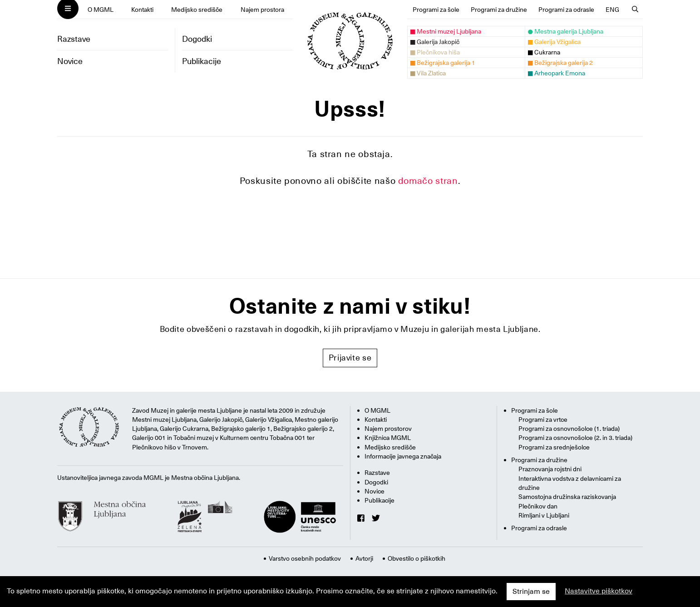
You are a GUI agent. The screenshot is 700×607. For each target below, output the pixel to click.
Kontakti (142, 10)
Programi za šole (436, 10)
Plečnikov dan (538, 506)
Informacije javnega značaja (403, 456)
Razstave (74, 39)
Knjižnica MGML (388, 438)
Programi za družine (499, 10)
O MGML (101, 10)
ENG (612, 10)
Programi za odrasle (566, 10)
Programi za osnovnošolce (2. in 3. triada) (575, 438)
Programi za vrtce (543, 419)
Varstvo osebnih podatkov (305, 558)
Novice (70, 61)
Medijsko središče (197, 10)
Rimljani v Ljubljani (544, 515)
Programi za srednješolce (554, 447)
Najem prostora (262, 10)
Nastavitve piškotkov (599, 591)
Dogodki (197, 39)
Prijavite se (350, 358)
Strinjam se (531, 592)
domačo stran (428, 181)
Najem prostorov (388, 429)
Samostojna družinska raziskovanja (567, 497)
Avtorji (364, 558)
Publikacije (202, 61)
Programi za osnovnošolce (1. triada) (569, 429)
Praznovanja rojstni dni (550, 469)
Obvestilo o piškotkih (417, 558)
